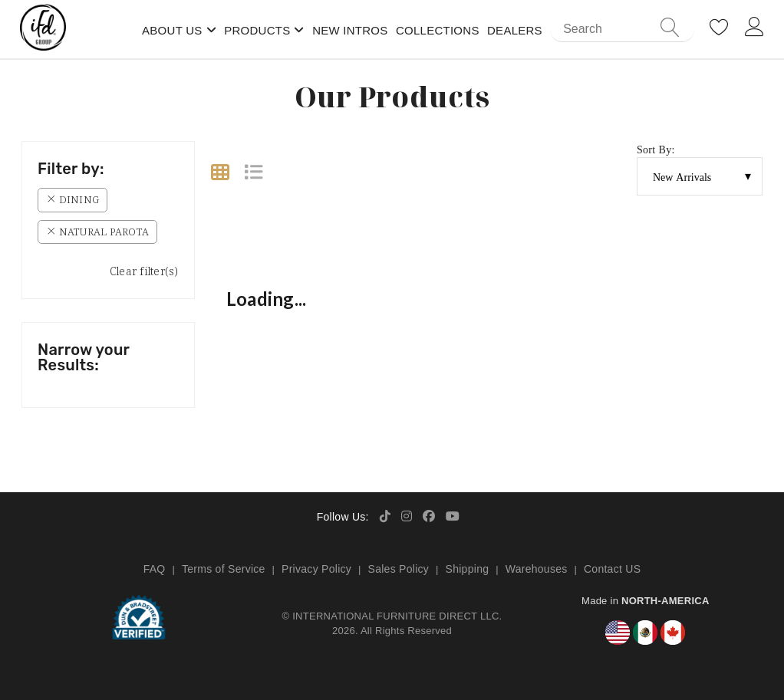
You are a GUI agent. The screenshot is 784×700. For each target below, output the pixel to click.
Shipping (468, 569)
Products (257, 30)
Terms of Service (224, 569)
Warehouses (537, 569)
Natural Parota (97, 232)
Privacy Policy (316, 569)
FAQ (155, 569)
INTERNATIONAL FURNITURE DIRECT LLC (395, 616)
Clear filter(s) (144, 271)
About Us (172, 30)
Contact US (612, 569)
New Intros (350, 30)
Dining (72, 199)
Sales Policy (399, 569)
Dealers (515, 30)
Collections (438, 30)
